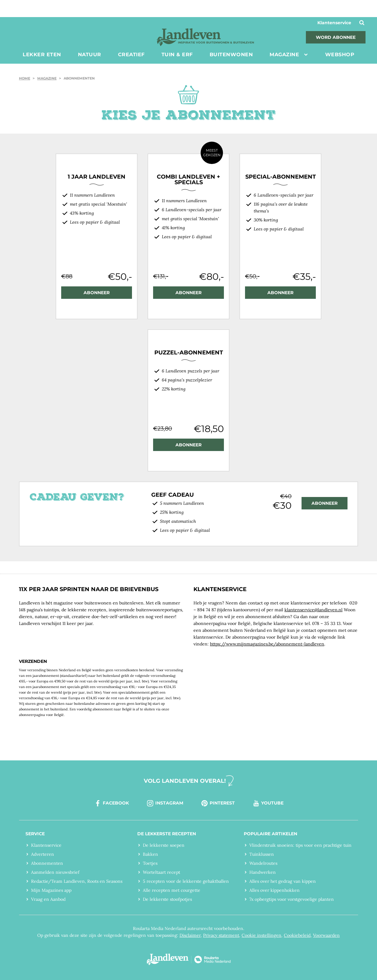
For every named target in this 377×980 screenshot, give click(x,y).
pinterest (218, 803)
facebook (111, 803)
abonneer (325, 503)
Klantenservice (334, 23)
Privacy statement (221, 935)
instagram (165, 803)
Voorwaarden (326, 935)
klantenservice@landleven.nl (313, 610)
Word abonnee (336, 37)
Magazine (47, 78)
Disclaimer (190, 935)
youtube (268, 803)
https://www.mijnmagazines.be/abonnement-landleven (267, 644)
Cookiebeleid (297, 935)
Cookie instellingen (261, 935)
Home (25, 78)
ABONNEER (97, 293)
